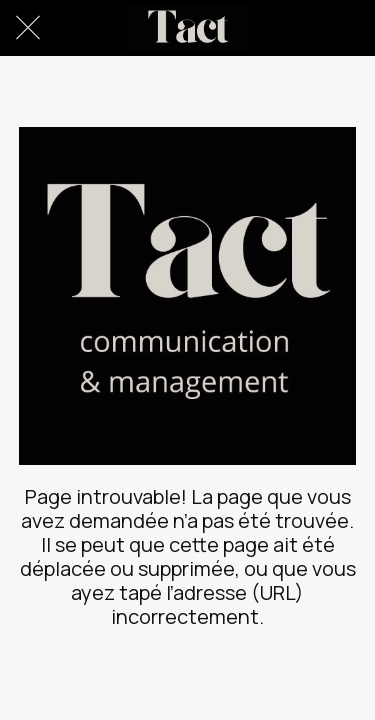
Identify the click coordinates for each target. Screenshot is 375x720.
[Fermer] (28, 28)
